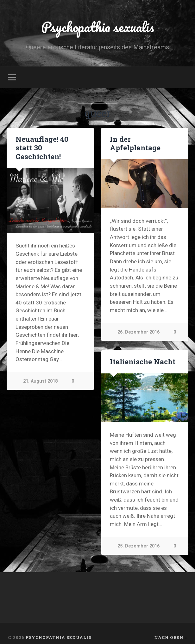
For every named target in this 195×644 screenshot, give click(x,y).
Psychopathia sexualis (97, 27)
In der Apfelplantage (135, 144)
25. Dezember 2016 (138, 547)
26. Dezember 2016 (138, 333)
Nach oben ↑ (171, 638)
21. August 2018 (40, 382)
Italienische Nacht (142, 362)
